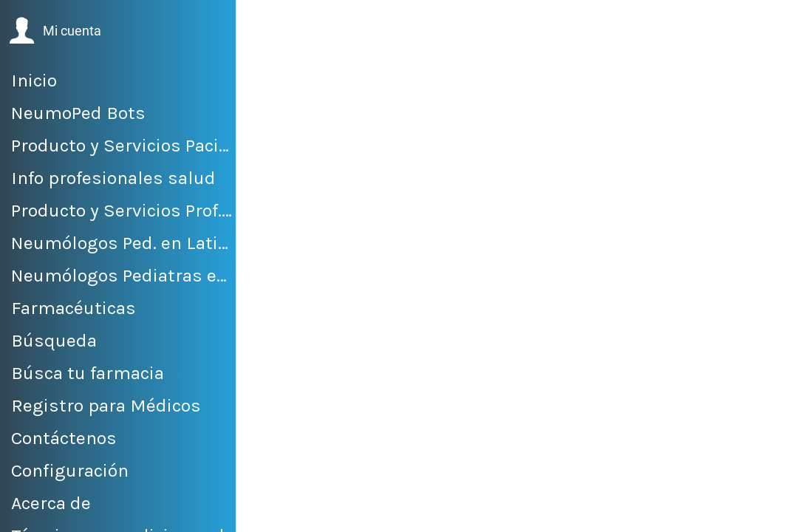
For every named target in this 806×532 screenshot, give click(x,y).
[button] (55, 31)
